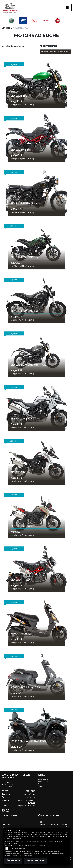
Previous (7, 21)
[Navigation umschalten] (67, 8)
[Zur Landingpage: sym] (58, 21)
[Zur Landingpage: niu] (46, 21)
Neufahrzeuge (44, 782)
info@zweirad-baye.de (26, 806)
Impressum (7, 824)
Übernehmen (13, 860)
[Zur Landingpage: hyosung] (23, 21)
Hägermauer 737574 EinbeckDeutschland (8, 784)
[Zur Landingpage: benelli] (11, 21)
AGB (4, 821)
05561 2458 (30, 791)
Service (41, 786)
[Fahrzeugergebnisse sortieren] (55, 52)
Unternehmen (44, 779)
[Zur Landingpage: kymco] (34, 21)
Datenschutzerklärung (14, 838)
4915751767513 (29, 794)
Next (66, 21)
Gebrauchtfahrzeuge (46, 784)
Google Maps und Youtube (18, 849)
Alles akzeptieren (36, 860)
